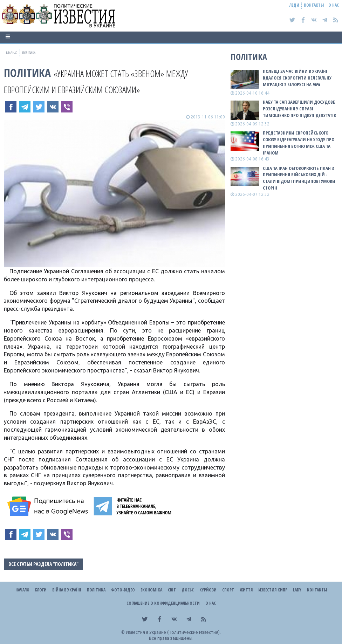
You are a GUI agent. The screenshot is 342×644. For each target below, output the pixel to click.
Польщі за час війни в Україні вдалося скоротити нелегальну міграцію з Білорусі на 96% (297, 78)
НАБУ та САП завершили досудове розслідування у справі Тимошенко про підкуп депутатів (299, 109)
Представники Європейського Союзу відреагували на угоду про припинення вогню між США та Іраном (299, 143)
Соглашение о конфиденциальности (163, 603)
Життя (246, 590)
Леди (294, 5)
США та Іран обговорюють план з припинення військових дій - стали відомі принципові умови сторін (299, 178)
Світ (172, 590)
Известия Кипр (273, 590)
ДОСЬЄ (188, 590)
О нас (334, 5)
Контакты (314, 5)
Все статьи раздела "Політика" (43, 564)
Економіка (151, 590)
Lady (297, 590)
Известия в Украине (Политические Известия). (173, 632)
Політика (27, 73)
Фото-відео (123, 590)
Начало (22, 590)
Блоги (41, 590)
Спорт (228, 590)
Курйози (208, 590)
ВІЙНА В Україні (67, 590)
